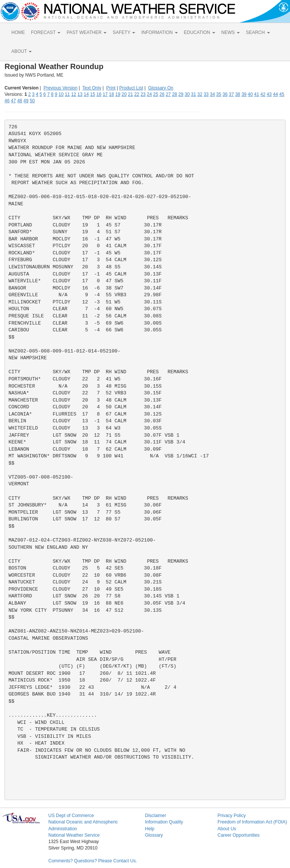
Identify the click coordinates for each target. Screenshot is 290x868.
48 (19, 101)
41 (257, 94)
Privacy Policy (232, 816)
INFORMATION (159, 32)
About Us (227, 829)
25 (156, 94)
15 (93, 94)
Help (150, 829)
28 (175, 94)
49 (26, 101)
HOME (18, 32)
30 (187, 94)
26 (162, 94)
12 (73, 94)
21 (130, 94)
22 (137, 94)
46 (7, 101)
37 (231, 94)
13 (80, 94)
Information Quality (164, 822)
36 (225, 94)
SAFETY (124, 32)
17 (105, 94)
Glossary (154, 835)
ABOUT (22, 51)
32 (200, 94)
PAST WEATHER (86, 32)
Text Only (92, 88)
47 (13, 101)
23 (143, 94)
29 (181, 94)
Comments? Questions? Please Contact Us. (93, 861)
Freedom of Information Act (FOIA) (252, 822)
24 (149, 94)
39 (244, 94)
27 (168, 94)
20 (124, 94)
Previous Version (60, 88)
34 (212, 94)
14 (86, 94)
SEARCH (258, 32)
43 (269, 94)
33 (206, 94)
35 (219, 94)
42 (263, 94)
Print (111, 88)
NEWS (231, 32)
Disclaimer (156, 816)
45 (282, 94)
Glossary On (161, 88)
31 (194, 94)
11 (67, 94)
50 (32, 101)
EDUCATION (200, 32)
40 (250, 94)
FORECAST (46, 32)
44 (275, 94)
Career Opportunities (238, 835)
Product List (131, 88)
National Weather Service (74, 835)
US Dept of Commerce (71, 816)
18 (112, 94)
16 (99, 94)
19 (118, 94)
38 (238, 94)
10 (61, 94)
